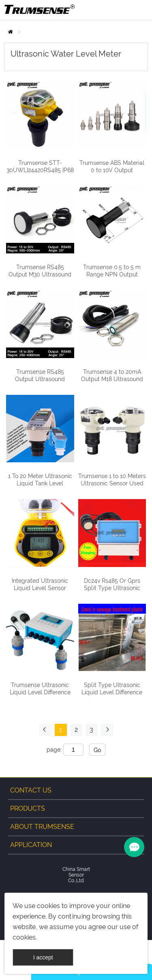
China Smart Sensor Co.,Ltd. (76, 875)
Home (10, 32)
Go (97, 750)
